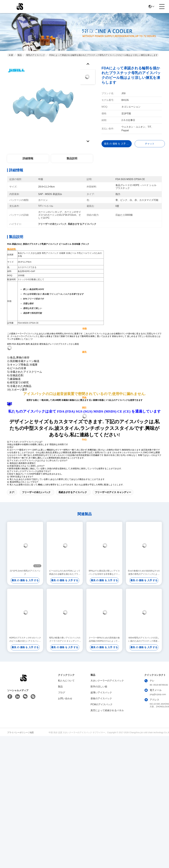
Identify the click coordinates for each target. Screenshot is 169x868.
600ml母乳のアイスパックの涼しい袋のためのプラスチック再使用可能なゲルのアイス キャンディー (144, 640)
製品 (20, 55)
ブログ (62, 693)
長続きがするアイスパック (73, 492)
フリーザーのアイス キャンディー (113, 492)
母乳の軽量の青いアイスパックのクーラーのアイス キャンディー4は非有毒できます (65, 640)
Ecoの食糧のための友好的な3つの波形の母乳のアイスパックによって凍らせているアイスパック (144, 573)
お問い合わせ (65, 698)
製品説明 (72, 158)
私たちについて (66, 681)
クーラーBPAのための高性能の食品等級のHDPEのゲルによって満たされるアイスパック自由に (104, 640)
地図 (32, 732)
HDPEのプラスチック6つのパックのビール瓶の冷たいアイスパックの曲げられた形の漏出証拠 (25, 640)
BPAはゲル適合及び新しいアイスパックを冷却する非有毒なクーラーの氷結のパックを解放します (104, 573)
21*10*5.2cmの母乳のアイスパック (25, 572)
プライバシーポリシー (18, 732)
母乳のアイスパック (36, 55)
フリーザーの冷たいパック (36, 492)
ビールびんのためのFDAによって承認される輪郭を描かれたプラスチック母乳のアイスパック (65, 573)
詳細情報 (28, 158)
